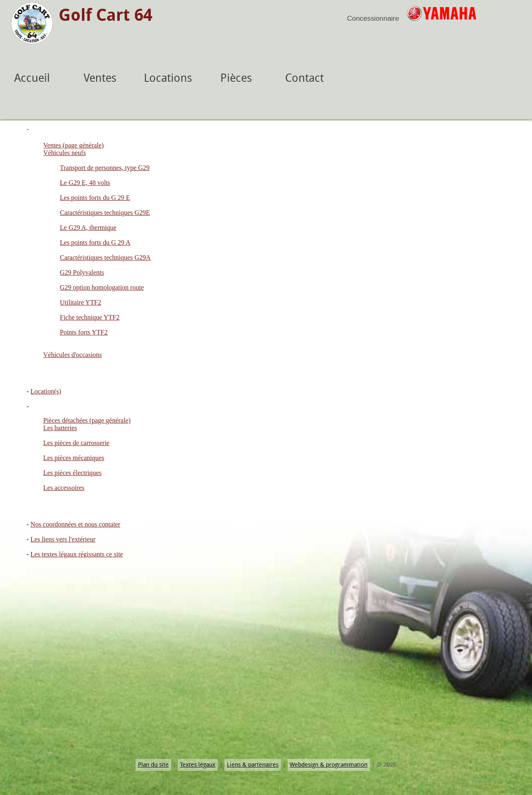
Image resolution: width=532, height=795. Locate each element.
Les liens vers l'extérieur (63, 539)
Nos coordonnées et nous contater (75, 524)
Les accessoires (64, 488)
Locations (168, 78)
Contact (304, 78)
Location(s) (46, 391)
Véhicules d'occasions (73, 355)
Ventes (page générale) (74, 145)
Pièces (236, 78)
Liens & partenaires (253, 765)
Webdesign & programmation (329, 765)
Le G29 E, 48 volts (85, 183)
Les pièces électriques (72, 473)
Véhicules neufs (65, 153)
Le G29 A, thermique (88, 228)
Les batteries (60, 428)
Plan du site (153, 765)
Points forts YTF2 (84, 332)
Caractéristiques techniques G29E (105, 213)
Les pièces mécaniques (74, 458)
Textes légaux (198, 765)
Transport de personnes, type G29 (105, 168)
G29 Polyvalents (82, 272)
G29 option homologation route (102, 287)
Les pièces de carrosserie (76, 443)
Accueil (32, 78)
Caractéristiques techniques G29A (105, 257)
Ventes (100, 78)
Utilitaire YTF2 (80, 302)
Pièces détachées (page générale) (87, 420)
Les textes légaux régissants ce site (77, 554)
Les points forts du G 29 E (95, 198)
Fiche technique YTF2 (90, 317)
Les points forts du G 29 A (95, 242)
